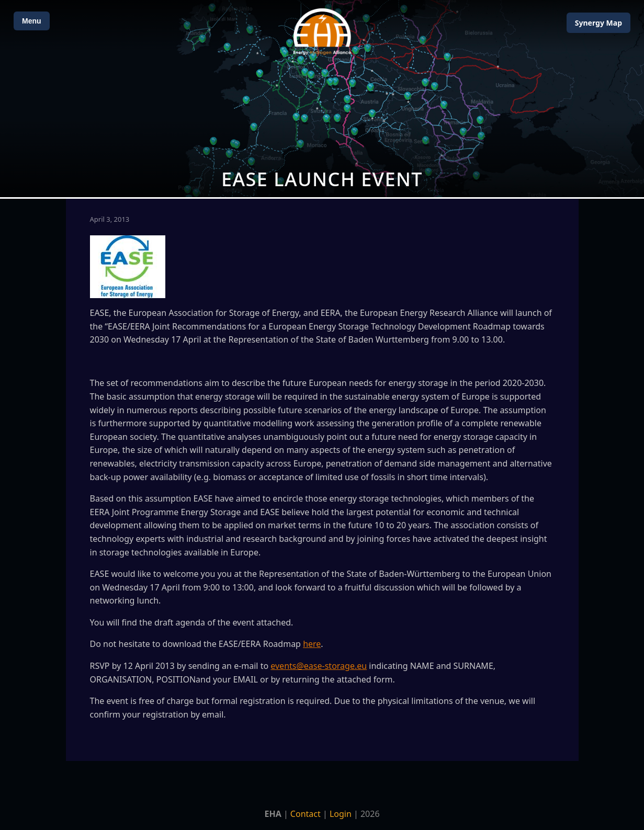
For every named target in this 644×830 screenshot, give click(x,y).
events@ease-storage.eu (319, 666)
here (312, 644)
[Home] (322, 32)
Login (341, 814)
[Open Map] (322, 99)
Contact (306, 814)
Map (598, 23)
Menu (32, 21)
